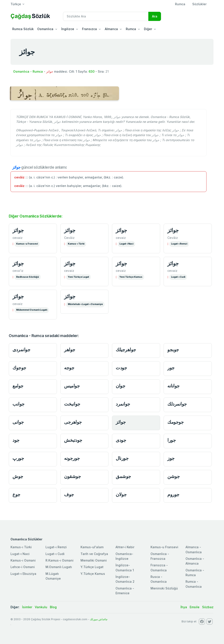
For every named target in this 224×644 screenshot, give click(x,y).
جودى (121, 440)
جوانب (18, 404)
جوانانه (173, 386)
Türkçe (16, 4)
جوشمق (123, 476)
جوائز (18, 230)
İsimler (27, 607)
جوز (171, 458)
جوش (18, 476)
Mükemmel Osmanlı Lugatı (32, 310)
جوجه (69, 368)
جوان (120, 386)
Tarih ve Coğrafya (94, 554)
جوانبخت (72, 404)
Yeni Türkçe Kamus (131, 277)
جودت (121, 368)
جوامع (18, 386)
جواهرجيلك (126, 350)
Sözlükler (199, 4)
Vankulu (41, 607)
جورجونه (72, 458)
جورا (171, 440)
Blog (53, 607)
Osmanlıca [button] (45, 29)
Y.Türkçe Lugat (92, 567)
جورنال (122, 458)
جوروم (173, 494)
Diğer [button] (148, 29)
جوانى (18, 422)
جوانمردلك (177, 404)
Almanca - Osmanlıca (194, 549)
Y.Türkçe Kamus (93, 574)
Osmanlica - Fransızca (160, 556)
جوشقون (72, 476)
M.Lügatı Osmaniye (53, 576)
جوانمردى (21, 350)
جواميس (72, 386)
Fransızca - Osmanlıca (159, 568)
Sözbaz (208, 607)
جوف (69, 494)
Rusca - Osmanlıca (159, 579)
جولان (121, 494)
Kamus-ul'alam (92, 547)
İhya (184, 607)
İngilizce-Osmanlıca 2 (125, 579)
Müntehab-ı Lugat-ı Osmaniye (85, 304)
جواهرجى (73, 422)
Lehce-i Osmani (23, 567)
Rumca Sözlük (23, 29)
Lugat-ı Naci (20, 554)
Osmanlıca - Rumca (28, 71)
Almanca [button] (111, 29)
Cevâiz (69, 238)
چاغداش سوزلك (99, 619)
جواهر (70, 350)
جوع (16, 494)
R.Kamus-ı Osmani (59, 560)
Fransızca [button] (89, 29)
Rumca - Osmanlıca (194, 584)
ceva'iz (18, 271)
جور (171, 368)
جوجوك (19, 368)
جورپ (18, 458)
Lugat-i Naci (126, 244)
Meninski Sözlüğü (164, 588)
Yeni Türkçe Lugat (78, 277)
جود (16, 440)
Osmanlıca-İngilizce (124, 556)
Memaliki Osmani (94, 560)
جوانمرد (123, 404)
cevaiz (17, 238)
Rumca (180, 4)
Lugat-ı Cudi (178, 277)
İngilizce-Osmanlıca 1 (125, 568)
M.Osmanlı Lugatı (59, 567)
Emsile (195, 607)
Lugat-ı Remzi (179, 244)
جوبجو (173, 350)
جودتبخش (73, 440)
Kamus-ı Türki (76, 244)
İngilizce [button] (68, 29)
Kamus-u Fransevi (27, 244)
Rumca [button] (131, 29)
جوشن (173, 476)
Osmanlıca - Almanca (195, 561)
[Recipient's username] (106, 16)
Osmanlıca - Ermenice (125, 591)
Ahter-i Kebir (125, 547)
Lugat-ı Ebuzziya (23, 574)
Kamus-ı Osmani (23, 560)
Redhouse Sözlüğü (28, 277)
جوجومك (175, 422)
